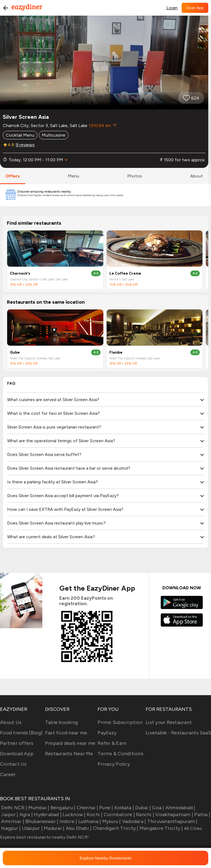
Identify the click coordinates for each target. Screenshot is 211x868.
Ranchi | (145, 815)
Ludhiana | (89, 821)
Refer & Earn (112, 743)
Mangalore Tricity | (161, 828)
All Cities (193, 828)
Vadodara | (134, 821)
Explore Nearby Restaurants (105, 858)
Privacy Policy (114, 764)
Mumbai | (38, 808)
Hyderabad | (47, 815)
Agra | (25, 815)
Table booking (61, 722)
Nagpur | (10, 828)
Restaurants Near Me (69, 754)
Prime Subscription (120, 722)
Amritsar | (12, 821)
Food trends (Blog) (21, 733)
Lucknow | (74, 815)
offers (13, 176)
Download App (17, 754)
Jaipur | (9, 815)
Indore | (68, 821)
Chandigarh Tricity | (115, 828)
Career (8, 774)
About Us (11, 722)
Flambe (116, 352)
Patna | (202, 815)
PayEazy (107, 733)
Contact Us (13, 764)
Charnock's (20, 273)
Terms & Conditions (120, 754)
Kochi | (94, 815)
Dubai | (142, 808)
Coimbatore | (119, 815)
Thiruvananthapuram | (172, 821)
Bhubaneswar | (41, 821)
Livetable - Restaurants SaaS (178, 733)
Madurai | (54, 828)
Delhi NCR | (14, 808)
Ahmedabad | (180, 808)
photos (135, 176)
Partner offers (17, 743)
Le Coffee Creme (125, 273)
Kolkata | (124, 808)
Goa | (158, 808)
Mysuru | (111, 821)
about (196, 176)
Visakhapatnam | (174, 815)
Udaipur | (32, 828)
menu (73, 176)
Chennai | (87, 808)
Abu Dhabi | (78, 828)
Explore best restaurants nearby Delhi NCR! (45, 837)
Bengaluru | (62, 808)
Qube (15, 352)
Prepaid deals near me (70, 743)
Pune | (106, 808)
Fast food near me (66, 733)
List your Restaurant (169, 722)
